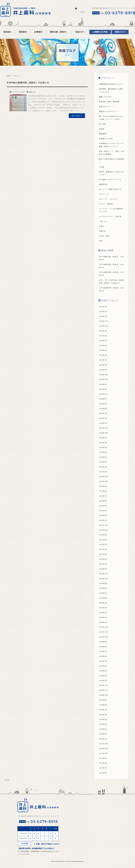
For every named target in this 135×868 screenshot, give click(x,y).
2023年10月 (104, 439)
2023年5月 (103, 463)
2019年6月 (103, 662)
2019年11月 (104, 638)
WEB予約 (24, 850)
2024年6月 (103, 405)
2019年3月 (103, 677)
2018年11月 (104, 696)
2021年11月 (104, 531)
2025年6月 (103, 351)
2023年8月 (103, 448)
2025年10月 (104, 332)
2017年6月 (103, 779)
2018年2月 (103, 740)
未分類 (102, 135)
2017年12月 (104, 750)
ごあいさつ (104, 227)
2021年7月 (103, 550)
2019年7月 (103, 657)
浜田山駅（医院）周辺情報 (110, 105)
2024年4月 (103, 414)
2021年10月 (104, 536)
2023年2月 (103, 473)
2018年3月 (103, 735)
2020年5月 (103, 609)
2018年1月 (103, 745)
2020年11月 (104, 580)
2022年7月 (103, 502)
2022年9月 (103, 492)
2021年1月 (103, 575)
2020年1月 (103, 628)
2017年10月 (104, 759)
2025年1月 (103, 376)
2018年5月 (103, 725)
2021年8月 (103, 546)
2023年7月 (103, 453)
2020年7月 (103, 599)
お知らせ (32, 92)
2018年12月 (104, 691)
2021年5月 (103, 555)
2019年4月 (103, 672)
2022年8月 (103, 497)
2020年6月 (103, 604)
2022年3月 (103, 517)
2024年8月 (103, 395)
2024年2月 (103, 424)
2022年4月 (103, 512)
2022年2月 (103, 521)
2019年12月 (104, 633)
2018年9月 (103, 706)
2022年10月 (104, 487)
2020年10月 (104, 584)
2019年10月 (104, 643)
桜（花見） (104, 130)
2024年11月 (104, 381)
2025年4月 (103, 361)
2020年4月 (103, 614)
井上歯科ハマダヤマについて (111, 185)
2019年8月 (103, 653)
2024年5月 (103, 410)
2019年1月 (103, 686)
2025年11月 (104, 327)
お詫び (102, 232)
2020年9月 (103, 589)
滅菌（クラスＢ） (106, 100)
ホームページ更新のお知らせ (111, 195)
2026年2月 (103, 317)
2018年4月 (103, 730)
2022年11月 (104, 483)
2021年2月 (103, 570)
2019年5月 (103, 667)
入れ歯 (102, 173)
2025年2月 (103, 371)
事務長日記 (104, 190)
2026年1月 (103, 322)
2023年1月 (103, 478)
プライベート (104, 200)
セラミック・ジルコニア (109, 205)
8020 (101, 247)
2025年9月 (103, 337)
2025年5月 (103, 356)
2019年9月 (103, 648)
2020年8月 (103, 594)
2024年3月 (103, 419)
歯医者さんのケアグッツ (109, 114)
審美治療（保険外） (59, 32)
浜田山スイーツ (105, 109)
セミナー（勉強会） (107, 210)
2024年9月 (103, 390)
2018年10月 (104, 701)
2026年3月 (103, 313)
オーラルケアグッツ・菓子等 (111, 222)
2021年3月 (103, 565)
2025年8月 (103, 342)
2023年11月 (104, 434)
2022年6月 (103, 507)
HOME (9, 76)
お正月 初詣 (104, 242)
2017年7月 (103, 774)
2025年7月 (103, 347)
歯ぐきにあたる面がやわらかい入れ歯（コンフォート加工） (111, 122)
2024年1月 (103, 429)
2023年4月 (103, 468)
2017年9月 (103, 764)
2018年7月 (103, 716)
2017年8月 (103, 769)
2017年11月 (104, 754)
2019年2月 (103, 682)
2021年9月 (103, 541)
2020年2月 (103, 623)
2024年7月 (103, 400)
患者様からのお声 (106, 145)
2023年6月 (103, 458)
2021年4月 (103, 560)
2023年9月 (103, 444)
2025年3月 (103, 366)
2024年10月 (104, 385)
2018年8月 (103, 711)
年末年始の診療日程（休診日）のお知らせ (33, 82)
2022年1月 (103, 526)
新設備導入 (104, 140)
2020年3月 (103, 618)
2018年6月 (103, 720)
